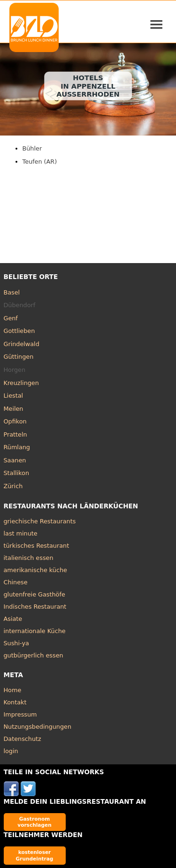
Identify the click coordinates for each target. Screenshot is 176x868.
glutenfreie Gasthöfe (34, 594)
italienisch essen (29, 558)
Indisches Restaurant (35, 607)
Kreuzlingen (21, 383)
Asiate (13, 619)
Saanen (15, 460)
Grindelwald (22, 344)
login (11, 751)
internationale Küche (35, 631)
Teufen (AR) (40, 162)
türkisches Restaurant (37, 546)
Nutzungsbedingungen (38, 727)
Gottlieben (19, 331)
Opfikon (15, 421)
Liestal (14, 396)
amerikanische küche (35, 570)
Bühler (32, 148)
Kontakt (15, 702)
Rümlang (17, 447)
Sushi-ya (16, 643)
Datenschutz (23, 739)
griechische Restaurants (40, 521)
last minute (21, 533)
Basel (12, 292)
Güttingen (19, 357)
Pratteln (15, 434)
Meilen (14, 409)
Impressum (20, 714)
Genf (11, 318)
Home (13, 690)
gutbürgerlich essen (34, 655)
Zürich (13, 486)
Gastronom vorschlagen (34, 822)
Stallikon (16, 473)
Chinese (16, 582)
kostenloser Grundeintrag (35, 855)
